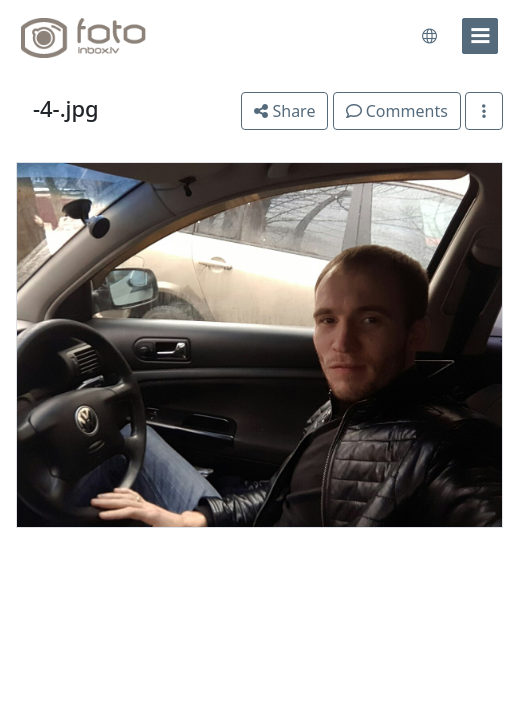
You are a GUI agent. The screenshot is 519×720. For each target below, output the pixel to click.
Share (284, 111)
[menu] (480, 36)
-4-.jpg (66, 108)
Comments (397, 111)
